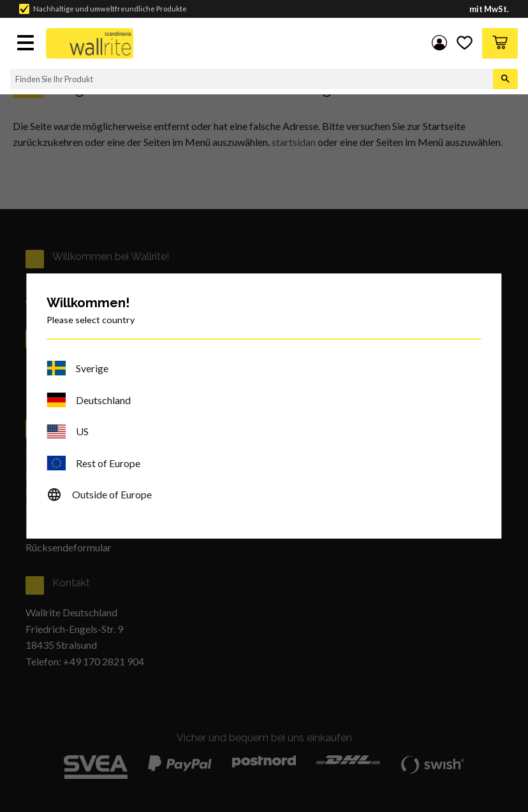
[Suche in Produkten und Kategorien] (252, 79)
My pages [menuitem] (437, 43)
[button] (27, 44)
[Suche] (505, 79)
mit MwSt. (489, 9)
